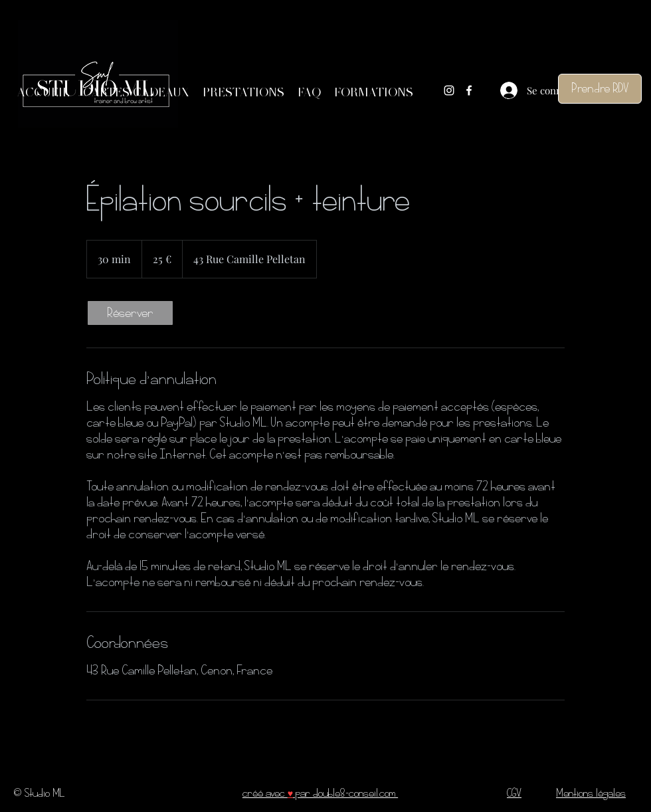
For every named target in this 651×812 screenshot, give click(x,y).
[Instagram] (449, 90)
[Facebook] (469, 90)
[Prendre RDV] (600, 89)
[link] (130, 313)
